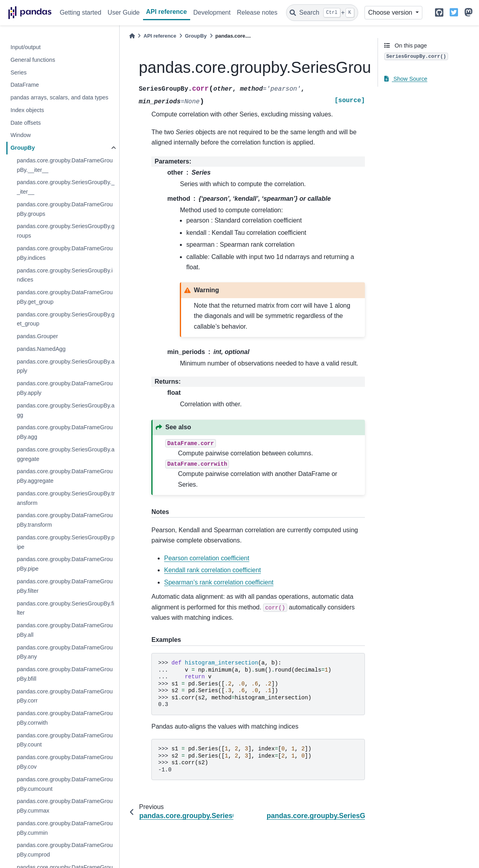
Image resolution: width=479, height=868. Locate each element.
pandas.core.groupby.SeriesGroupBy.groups (66, 231)
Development (212, 12)
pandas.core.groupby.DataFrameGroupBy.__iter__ (65, 165)
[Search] (322, 13)
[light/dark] (426, 13)
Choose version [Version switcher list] (391, 12)
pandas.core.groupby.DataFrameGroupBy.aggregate (65, 476)
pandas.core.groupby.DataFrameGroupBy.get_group (65, 297)
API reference (167, 12)
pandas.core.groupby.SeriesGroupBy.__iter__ (66, 187)
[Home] (132, 36)
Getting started (81, 12)
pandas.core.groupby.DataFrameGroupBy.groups (65, 209)
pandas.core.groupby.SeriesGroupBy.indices (65, 275)
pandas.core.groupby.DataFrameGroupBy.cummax (65, 806)
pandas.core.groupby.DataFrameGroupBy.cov (65, 762)
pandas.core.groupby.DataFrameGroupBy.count (65, 740)
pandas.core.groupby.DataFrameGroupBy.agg (65, 432)
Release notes (257, 12)
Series (18, 72)
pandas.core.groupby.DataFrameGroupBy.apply (65, 388)
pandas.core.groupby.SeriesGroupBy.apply (66, 366)
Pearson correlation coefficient (207, 558)
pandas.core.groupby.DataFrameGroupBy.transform (65, 520)
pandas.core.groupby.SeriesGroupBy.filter (65, 608)
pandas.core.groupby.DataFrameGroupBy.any (65, 652)
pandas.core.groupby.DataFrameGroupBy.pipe (65, 564)
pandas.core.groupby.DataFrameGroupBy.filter (65, 586)
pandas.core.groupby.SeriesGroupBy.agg (66, 410)
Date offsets (26, 123)
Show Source (406, 79)
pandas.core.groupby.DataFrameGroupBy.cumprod (65, 850)
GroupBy (23, 148)
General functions (33, 60)
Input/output (25, 47)
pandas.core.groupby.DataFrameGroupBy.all (65, 630)
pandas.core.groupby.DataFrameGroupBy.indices (65, 253)
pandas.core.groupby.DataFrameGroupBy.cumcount (65, 784)
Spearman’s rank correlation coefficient (219, 582)
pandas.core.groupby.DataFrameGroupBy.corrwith (65, 718)
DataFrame (25, 85)
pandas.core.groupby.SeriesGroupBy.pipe (66, 542)
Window (20, 135)
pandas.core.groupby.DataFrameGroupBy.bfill (65, 674)
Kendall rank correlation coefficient (212, 570)
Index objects (27, 110)
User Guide (124, 12)
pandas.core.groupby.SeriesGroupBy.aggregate (66, 454)
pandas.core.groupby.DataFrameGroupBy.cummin (65, 828)
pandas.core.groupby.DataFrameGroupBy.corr (65, 696)
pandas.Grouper (37, 336)
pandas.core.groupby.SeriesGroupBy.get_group (66, 319)
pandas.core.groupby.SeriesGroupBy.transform (66, 498)
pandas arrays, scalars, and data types (59, 97)
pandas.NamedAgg (41, 349)
